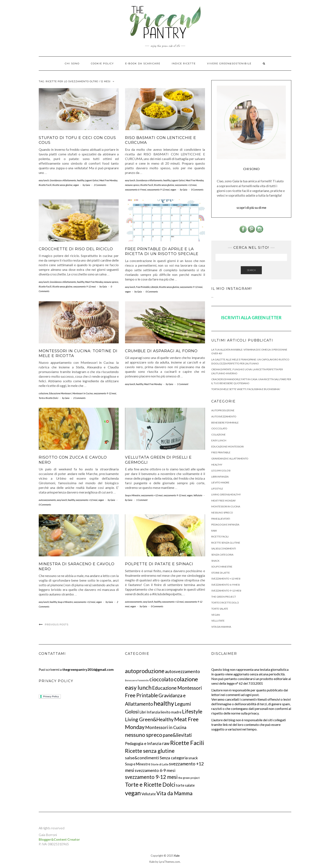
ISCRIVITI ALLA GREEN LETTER (251, 318)
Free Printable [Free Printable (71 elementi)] (141, 695)
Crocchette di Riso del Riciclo (76, 249)
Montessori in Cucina (83, 393)
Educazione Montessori (60, 393)
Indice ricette (184, 64)
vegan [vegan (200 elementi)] (133, 793)
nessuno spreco (132, 185)
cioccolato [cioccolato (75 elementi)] (161, 679)
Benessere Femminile (225, 423)
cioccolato (219, 428)
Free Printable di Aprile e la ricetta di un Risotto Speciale (162, 251)
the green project (224, 597)
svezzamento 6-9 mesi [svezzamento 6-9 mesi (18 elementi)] (155, 770)
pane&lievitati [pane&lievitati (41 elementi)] (177, 735)
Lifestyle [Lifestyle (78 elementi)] (192, 711)
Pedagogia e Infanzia (225, 525)
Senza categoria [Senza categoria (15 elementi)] (174, 758)
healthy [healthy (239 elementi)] (164, 703)
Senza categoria (222, 555)
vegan (76, 185)
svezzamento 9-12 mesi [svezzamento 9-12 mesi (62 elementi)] (151, 777)
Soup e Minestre (133, 495)
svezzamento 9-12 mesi (158, 190)
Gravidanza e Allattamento (63, 180)
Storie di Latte (221, 573)
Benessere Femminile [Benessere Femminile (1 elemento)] (137, 680)
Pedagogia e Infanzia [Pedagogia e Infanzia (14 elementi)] (143, 744)
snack (215, 561)
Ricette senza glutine (62, 185)
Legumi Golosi (92, 180)
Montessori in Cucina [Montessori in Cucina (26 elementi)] (166, 727)
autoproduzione (223, 410)
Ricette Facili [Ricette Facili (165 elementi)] (187, 743)
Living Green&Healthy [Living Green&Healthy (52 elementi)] (149, 719)
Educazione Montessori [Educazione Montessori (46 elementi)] (177, 688)
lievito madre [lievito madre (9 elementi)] (171, 712)
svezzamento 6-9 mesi (136, 190)
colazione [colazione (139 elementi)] (186, 679)
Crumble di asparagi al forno (161, 351)
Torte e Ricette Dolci (49, 398)
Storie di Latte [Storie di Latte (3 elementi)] (160, 764)
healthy (81, 180)
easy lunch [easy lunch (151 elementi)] (138, 687)
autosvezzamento (47, 500)
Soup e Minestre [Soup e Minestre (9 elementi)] (138, 764)
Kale (177, 856)
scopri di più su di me (251, 207)
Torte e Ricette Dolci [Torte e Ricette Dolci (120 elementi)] (150, 785)
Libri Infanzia (220, 477)
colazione (43, 393)
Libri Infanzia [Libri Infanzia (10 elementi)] (150, 712)
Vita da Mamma (221, 627)
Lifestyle (154, 287)
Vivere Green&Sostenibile (229, 64)
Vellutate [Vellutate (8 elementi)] (149, 794)
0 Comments (197, 190)
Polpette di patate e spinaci (159, 564)
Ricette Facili (45, 185)
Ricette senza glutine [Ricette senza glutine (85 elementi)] (150, 751)
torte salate (220, 609)
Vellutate (198, 495)
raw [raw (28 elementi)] (166, 743)
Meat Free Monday (108, 180)
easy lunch (44, 180)
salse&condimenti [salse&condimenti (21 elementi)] (142, 758)
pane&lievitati (221, 519)
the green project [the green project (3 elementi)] (189, 778)
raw (214, 531)
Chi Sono (72, 64)
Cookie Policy (102, 64)
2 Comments (100, 185)
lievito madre (220, 482)
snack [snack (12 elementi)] (193, 758)
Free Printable (143, 287)
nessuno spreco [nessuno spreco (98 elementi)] (144, 735)
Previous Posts (57, 625)
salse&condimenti (224, 548)
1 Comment (183, 384)
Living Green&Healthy (226, 494)
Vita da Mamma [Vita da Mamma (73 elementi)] (174, 793)
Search (251, 270)
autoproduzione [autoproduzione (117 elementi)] (145, 671)
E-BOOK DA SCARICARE (143, 64)
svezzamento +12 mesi (186, 185)
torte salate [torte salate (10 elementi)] (185, 785)
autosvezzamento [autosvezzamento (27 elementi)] (182, 671)
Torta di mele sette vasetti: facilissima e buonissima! (246, 389)
